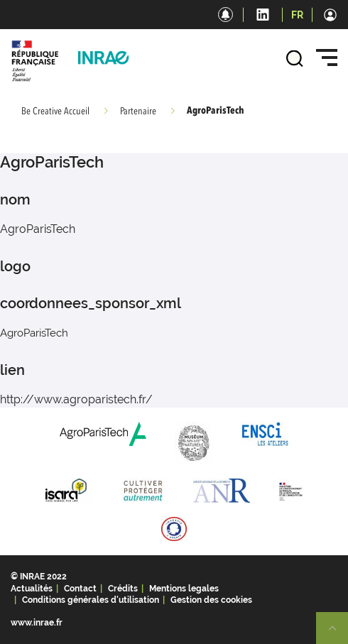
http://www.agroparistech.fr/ (76, 399)
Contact (80, 589)
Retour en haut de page (338, 634)
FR (297, 15)
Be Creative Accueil (55, 111)
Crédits (123, 589)
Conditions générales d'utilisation (91, 600)
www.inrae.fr (37, 623)
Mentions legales (184, 589)
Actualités (32, 589)
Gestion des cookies (211, 600)
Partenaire (138, 111)
